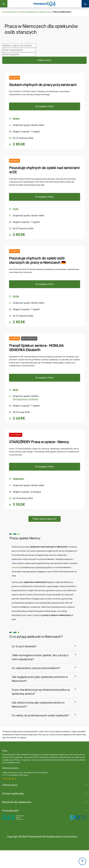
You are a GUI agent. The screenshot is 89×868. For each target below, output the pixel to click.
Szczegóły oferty (45, 106)
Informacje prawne (10, 768)
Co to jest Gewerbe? (24, 646)
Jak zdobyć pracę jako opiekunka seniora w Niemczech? (38, 705)
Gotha (16, 296)
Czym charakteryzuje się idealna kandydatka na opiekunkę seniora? (41, 692)
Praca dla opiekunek (28, 12)
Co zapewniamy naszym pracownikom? (36, 668)
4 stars (7, 779)
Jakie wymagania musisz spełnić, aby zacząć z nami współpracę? (40, 657)
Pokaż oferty (44, 60)
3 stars (10, 779)
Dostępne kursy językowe (25, 399)
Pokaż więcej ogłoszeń (44, 519)
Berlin (15, 390)
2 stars (13, 779)
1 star (16, 779)
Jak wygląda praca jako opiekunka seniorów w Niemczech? (40, 679)
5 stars (4, 779)
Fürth (15, 209)
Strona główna (9, 12)
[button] (82, 861)
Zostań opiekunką (13, 794)
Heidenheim (18, 479)
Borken (16, 119)
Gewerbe (16, 567)
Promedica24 (10, 811)
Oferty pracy (45, 12)
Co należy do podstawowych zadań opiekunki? (40, 715)
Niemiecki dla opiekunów (17, 802)
